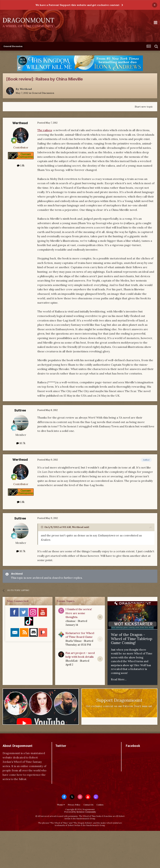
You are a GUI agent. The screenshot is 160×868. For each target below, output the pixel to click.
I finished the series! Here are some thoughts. (79, 613)
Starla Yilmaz (74, 641)
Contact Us (88, 805)
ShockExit (72, 661)
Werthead (26, 89)
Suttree (20, 410)
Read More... (119, 679)
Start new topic (144, 107)
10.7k (21, 443)
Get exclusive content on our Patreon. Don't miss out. (119, 706)
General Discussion (43, 93)
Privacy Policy (74, 805)
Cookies (100, 805)
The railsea (45, 130)
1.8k (21, 165)
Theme (61, 805)
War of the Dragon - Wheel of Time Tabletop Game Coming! (132, 639)
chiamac (71, 621)
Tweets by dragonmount (71, 752)
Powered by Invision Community (80, 812)
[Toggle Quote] (42, 527)
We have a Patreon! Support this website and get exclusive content (77, 5)
